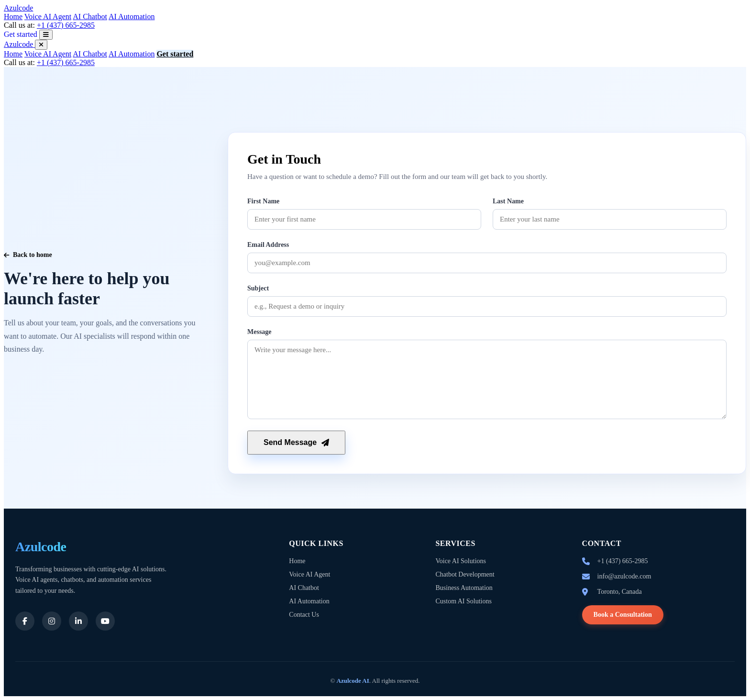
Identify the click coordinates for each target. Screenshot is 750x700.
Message (259, 332)
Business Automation (464, 588)
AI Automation (132, 17)
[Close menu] (41, 45)
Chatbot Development (465, 574)
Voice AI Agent (48, 17)
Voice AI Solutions (461, 561)
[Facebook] (25, 621)
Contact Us (304, 615)
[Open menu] (46, 35)
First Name (263, 201)
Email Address (268, 245)
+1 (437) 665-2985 (66, 25)
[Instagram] (52, 621)
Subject (258, 288)
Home (13, 17)
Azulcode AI (353, 681)
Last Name (508, 201)
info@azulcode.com (624, 576)
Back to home (28, 255)
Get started (21, 34)
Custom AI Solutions (463, 601)
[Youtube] (105, 621)
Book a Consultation (623, 615)
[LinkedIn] (78, 621)
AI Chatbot (90, 17)
